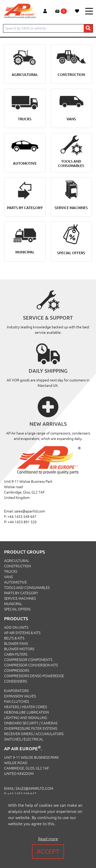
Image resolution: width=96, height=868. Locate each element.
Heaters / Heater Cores (25, 707)
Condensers (15, 681)
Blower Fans (16, 644)
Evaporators (16, 691)
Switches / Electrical (24, 739)
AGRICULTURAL (17, 561)
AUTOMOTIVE (15, 582)
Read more (48, 839)
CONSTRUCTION (18, 566)
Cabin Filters (16, 654)
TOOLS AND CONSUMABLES (27, 588)
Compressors (17, 670)
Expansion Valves (20, 696)
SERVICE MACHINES (20, 598)
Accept (48, 851)
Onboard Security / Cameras (31, 723)
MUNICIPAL (13, 604)
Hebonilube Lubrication (26, 712)
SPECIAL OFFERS (17, 609)
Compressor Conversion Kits (31, 665)
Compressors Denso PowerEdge (34, 676)
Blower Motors (19, 649)
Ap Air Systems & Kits (22, 633)
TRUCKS (11, 571)
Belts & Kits (14, 638)
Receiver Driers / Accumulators (34, 734)
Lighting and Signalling (26, 718)
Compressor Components (28, 660)
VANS (8, 577)
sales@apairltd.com (30, 511)
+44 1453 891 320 (22, 522)
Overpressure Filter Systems (31, 728)
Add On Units (16, 627)
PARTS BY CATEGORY (21, 593)
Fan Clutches (17, 702)
